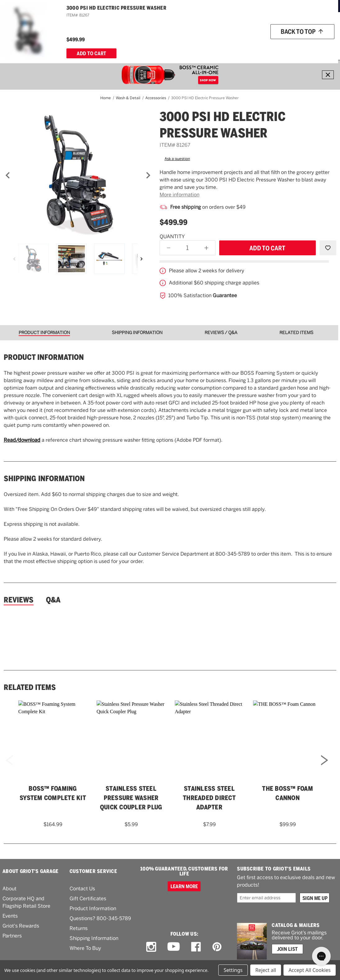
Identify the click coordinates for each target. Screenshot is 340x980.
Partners (12, 936)
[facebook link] (196, 947)
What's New (215, 45)
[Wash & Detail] (61, 46)
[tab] (46, 333)
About (9, 889)
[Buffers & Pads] (125, 46)
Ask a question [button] (177, 159)
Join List (287, 949)
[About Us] (305, 46)
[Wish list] (297, 28)
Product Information (93, 908)
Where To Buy (85, 948)
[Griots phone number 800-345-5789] (220, 28)
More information (179, 195)
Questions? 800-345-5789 (100, 918)
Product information (44, 357)
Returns (79, 928)
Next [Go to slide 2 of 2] (324, 769)
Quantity (172, 237)
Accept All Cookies (310, 970)
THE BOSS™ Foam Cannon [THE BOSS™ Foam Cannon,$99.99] (288, 793)
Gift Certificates (88, 899)
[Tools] (185, 46)
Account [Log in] (325, 29)
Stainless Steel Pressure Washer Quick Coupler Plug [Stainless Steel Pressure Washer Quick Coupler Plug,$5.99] (131, 798)
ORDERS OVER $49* (194, 6)
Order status (263, 28)
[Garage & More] (159, 46)
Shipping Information (44, 479)
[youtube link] (174, 947)
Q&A (53, 600)
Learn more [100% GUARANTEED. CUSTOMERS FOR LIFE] (184, 886)
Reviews (19, 600)
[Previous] (8, 175)
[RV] (197, 46)
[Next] (148, 175)
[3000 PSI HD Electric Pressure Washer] (78, 175)
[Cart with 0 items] (326, 46)
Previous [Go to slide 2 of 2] (9, 769)
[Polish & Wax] (92, 46)
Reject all (266, 970)
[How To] (284, 46)
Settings (233, 970)
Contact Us (82, 889)
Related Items (30, 687)
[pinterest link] (217, 947)
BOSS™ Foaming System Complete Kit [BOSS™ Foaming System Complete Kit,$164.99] (53, 793)
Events (10, 916)
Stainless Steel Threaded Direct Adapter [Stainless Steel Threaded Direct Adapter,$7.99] (209, 798)
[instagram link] (151, 947)
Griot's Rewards (21, 926)
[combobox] (155, 28)
